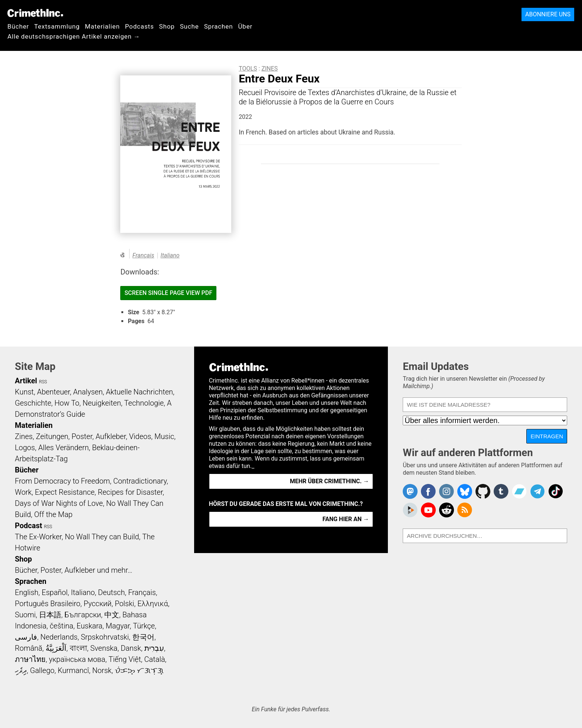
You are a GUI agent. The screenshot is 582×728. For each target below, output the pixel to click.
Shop (167, 26)
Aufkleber (111, 436)
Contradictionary (140, 481)
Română (29, 648)
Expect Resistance (65, 492)
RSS (43, 382)
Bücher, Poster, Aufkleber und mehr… (74, 570)
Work (23, 492)
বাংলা (79, 648)
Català (155, 659)
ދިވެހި (21, 670)
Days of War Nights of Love (59, 503)
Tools (248, 69)
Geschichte (33, 403)
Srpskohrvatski (105, 637)
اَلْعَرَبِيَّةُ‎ (56, 648)
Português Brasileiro (48, 604)
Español (55, 592)
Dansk (131, 648)
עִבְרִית (154, 648)
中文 (112, 615)
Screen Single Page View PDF (168, 293)
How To (67, 403)
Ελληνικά (153, 604)
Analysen (88, 392)
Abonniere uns (548, 14)
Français (143, 255)
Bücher (18, 26)
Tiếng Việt (125, 659)
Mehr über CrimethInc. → (329, 481)
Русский (97, 604)
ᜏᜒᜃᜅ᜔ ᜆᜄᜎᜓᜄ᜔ (139, 670)
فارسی (26, 637)
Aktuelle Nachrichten (139, 392)
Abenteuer (54, 392)
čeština (61, 626)
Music (164, 436)
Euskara (89, 626)
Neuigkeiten (102, 403)
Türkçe (144, 626)
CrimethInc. (35, 13)
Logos (25, 448)
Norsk (102, 670)
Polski (124, 604)
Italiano (170, 255)
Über (245, 26)
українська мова (77, 659)
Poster (82, 436)
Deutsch (111, 592)
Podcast (28, 526)
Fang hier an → (346, 519)
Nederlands (59, 637)
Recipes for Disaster (130, 492)
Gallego (42, 670)
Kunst (24, 392)
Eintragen (547, 436)
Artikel (26, 381)
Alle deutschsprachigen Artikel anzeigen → (74, 36)
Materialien (102, 26)
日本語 (50, 615)
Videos (140, 436)
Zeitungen (52, 436)
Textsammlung (57, 26)
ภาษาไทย (30, 659)
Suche (189, 26)
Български (83, 615)
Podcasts (140, 26)
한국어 (143, 637)
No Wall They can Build (102, 537)
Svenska (104, 648)
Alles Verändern (63, 448)
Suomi (25, 615)
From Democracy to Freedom (62, 481)
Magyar (118, 626)
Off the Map (53, 514)
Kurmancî (73, 670)
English (27, 592)
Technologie (144, 403)
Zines (269, 69)
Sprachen (219, 26)
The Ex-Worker (38, 537)
